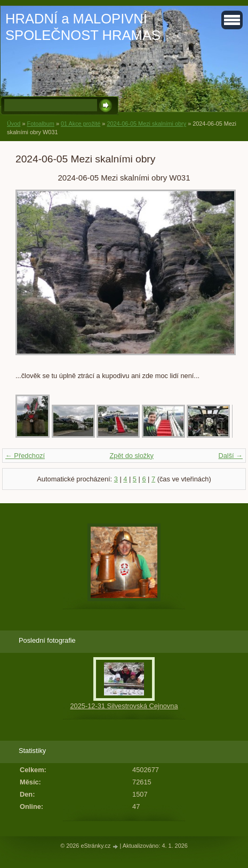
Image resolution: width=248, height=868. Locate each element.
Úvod (14, 124)
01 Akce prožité (81, 124)
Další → (230, 456)
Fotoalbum (40, 124)
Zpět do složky (131, 456)
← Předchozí (25, 456)
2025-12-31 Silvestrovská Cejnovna (124, 706)
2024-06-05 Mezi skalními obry (146, 124)
